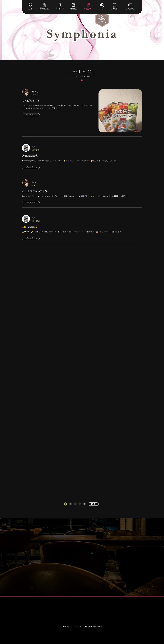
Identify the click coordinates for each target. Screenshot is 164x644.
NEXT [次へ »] (93, 504)
